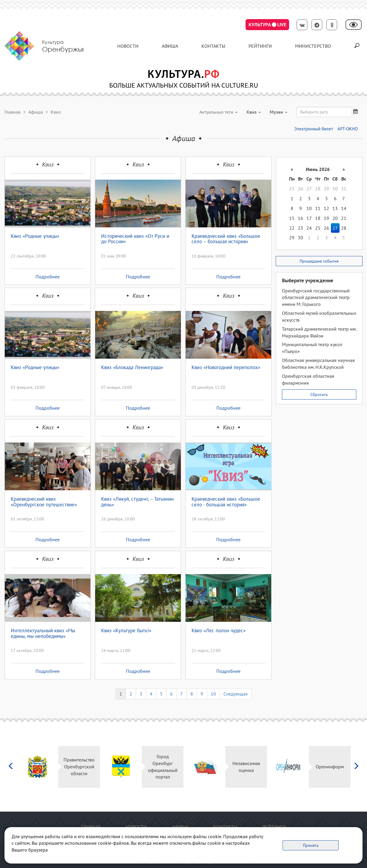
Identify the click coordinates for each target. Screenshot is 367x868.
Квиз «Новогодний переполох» (226, 368)
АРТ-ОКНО (348, 129)
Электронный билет (314, 129)
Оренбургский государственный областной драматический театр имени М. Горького (316, 297)
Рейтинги (260, 46)
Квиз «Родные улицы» (35, 236)
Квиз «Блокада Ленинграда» (132, 368)
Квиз (48, 164)
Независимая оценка (246, 767)
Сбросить (319, 394)
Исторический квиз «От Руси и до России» (135, 239)
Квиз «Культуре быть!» (126, 631)
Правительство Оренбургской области (79, 767)
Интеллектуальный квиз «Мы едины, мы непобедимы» (43, 634)
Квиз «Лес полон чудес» (219, 631)
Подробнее (48, 277)
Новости (128, 46)
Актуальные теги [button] (218, 112)
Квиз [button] (254, 112)
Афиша (170, 46)
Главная (13, 112)
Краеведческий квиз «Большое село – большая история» (226, 239)
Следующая (236, 694)
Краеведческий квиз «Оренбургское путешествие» (44, 502)
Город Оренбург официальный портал (163, 767)
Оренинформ (330, 767)
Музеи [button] (279, 112)
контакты (213, 46)
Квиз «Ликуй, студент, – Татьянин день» (137, 502)
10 (213, 694)
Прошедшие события (319, 261)
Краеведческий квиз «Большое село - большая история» (226, 502)
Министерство (313, 46)
